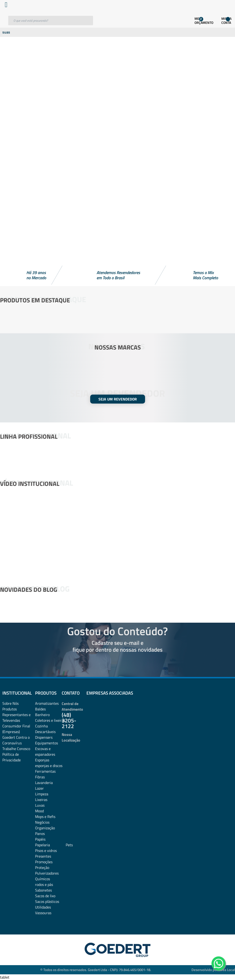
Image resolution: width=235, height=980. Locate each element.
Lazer (39, 788)
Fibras (40, 777)
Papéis (40, 839)
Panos (40, 834)
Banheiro (42, 715)
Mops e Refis (45, 817)
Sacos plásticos (47, 901)
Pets (69, 845)
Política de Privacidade (12, 757)
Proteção (42, 867)
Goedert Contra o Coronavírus (16, 740)
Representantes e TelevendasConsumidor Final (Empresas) (16, 723)
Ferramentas (45, 771)
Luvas (40, 805)
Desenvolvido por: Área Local (213, 970)
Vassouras (43, 913)
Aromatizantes (47, 703)
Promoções (44, 862)
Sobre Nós (10, 703)
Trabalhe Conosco (16, 749)
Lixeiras (41, 800)
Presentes (43, 856)
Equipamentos (47, 743)
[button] (117, 253)
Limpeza (42, 794)
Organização (45, 828)
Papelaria (43, 845)
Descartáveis (45, 732)
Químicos (43, 879)
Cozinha (41, 726)
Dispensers (44, 737)
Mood (39, 811)
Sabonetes (43, 890)
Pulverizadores (47, 873)
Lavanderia (44, 783)
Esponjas (42, 760)
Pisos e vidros (46, 851)
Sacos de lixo (45, 896)
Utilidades (43, 907)
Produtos (10, 709)
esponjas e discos (49, 766)
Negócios (42, 822)
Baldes (40, 709)
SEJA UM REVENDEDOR (118, 399)
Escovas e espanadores (45, 751)
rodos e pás (44, 884)
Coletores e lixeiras (50, 720)
